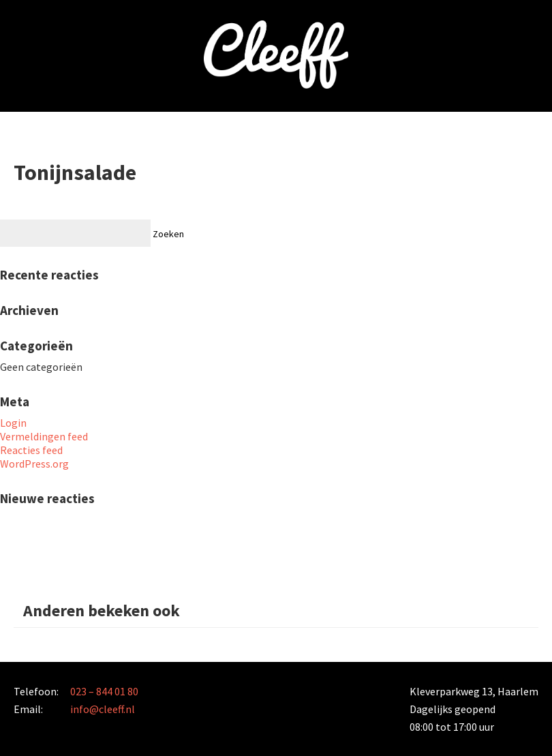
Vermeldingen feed (44, 436)
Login (13, 423)
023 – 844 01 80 (104, 691)
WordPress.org (34, 464)
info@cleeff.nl (103, 709)
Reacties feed (31, 450)
